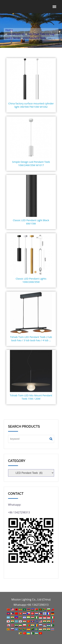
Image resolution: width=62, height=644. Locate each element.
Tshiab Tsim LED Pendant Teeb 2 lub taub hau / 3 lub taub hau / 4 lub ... (31, 339)
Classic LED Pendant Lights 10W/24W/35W (31, 280)
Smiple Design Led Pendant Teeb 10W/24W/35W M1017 (31, 163)
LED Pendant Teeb (34, 38)
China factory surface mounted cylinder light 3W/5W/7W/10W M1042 (31, 105)
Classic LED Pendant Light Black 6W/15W (31, 222)
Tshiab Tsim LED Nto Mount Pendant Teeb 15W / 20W (31, 397)
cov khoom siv (16, 34)
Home (9, 30)
